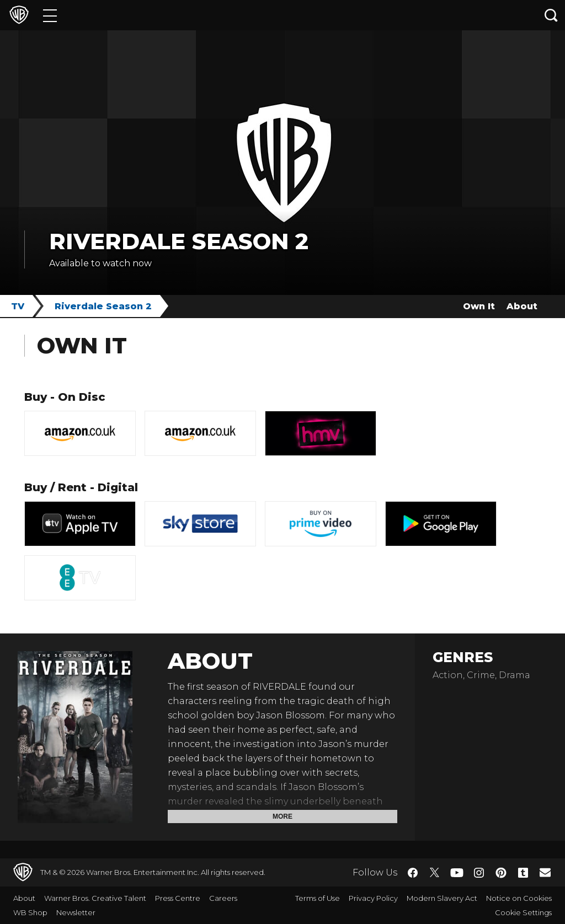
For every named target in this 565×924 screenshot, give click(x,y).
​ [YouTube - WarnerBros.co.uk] (457, 872)
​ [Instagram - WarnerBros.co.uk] (479, 873)
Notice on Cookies (519, 898)
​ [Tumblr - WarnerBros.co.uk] (523, 873)
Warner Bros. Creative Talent (95, 898)
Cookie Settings (523, 912)
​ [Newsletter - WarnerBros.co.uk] (545, 872)
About (522, 306)
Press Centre (178, 898)
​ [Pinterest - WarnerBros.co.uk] (501, 873)
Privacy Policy (373, 898)
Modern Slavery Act (442, 898)
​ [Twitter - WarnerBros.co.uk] (435, 873)
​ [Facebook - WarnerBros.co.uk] (413, 873)
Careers (223, 898)
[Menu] (50, 15)
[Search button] (551, 15)
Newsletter (76, 912)
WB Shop (30, 912)
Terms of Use (318, 898)
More (282, 816)
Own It (479, 306)
